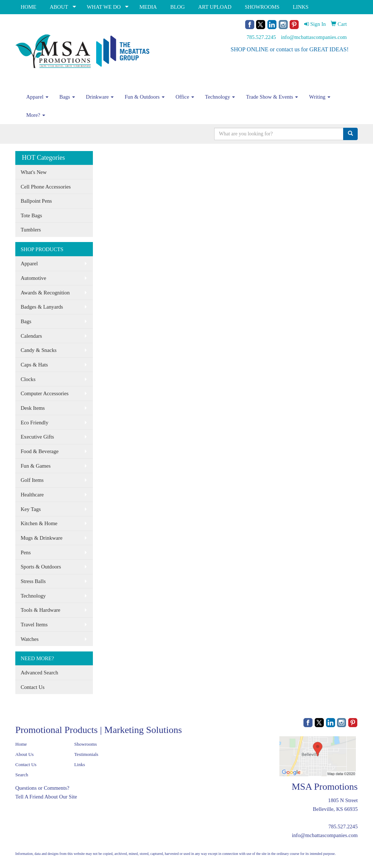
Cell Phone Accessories (46, 187)
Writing (320, 97)
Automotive (34, 278)
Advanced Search (40, 673)
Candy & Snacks (39, 350)
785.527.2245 (261, 37)
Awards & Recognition (45, 293)
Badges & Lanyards (42, 307)
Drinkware (100, 97)
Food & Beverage (40, 451)
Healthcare (32, 495)
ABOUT (59, 7)
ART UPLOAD (215, 7)
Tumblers (31, 230)
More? (36, 115)
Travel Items (34, 625)
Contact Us (33, 687)
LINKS (301, 7)
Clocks (28, 379)
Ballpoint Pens (36, 201)
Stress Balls (33, 581)
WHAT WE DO (104, 7)
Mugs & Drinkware (42, 538)
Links (80, 764)
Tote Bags (32, 215)
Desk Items (33, 408)
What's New (34, 172)
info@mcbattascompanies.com (314, 37)
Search (22, 775)
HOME (29, 7)
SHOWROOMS (262, 7)
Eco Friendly (35, 423)
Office (185, 97)
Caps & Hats (34, 365)
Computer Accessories (45, 393)
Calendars (32, 336)
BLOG (177, 7)
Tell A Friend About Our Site (46, 797)
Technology (220, 97)
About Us (24, 754)
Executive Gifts (38, 437)
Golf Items (32, 480)
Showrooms (86, 744)
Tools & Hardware (41, 610)
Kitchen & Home (39, 523)
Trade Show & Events (272, 97)
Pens (26, 552)
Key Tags (31, 509)
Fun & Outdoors (145, 97)
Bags (67, 97)
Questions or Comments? (42, 788)
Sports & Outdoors (41, 567)
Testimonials (86, 754)
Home (21, 744)
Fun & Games (36, 466)
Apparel (37, 97)
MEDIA (148, 7)
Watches (30, 639)
